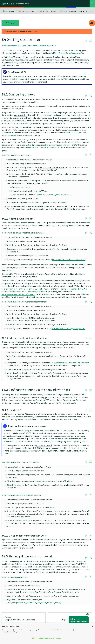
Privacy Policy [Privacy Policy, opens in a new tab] (12, 632)
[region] (47, 634)
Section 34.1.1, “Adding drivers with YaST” (53, 195)
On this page (10, 23)
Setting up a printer (86, 11)
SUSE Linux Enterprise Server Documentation (21, 11)
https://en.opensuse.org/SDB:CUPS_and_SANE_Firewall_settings (34, 603)
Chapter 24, (71, 53)
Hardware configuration (67, 11)
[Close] (93, 626)
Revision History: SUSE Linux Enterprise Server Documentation (29, 46)
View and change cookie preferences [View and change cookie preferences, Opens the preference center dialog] (46, 638)
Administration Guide (48, 11)
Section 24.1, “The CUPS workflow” (42, 148)
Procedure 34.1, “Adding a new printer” (69, 259)
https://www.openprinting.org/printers (18, 294)
